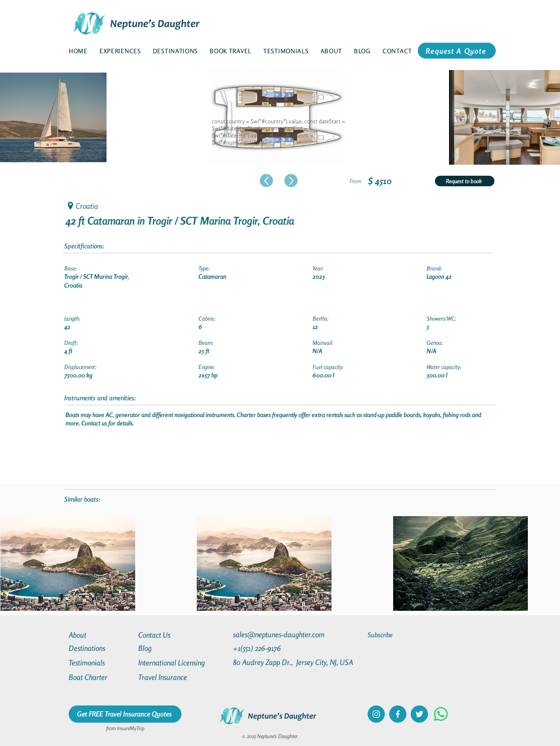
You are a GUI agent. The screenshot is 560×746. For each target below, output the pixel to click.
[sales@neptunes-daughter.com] (280, 634)
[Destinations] (100, 648)
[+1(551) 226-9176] (274, 648)
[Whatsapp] (441, 714)
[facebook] (398, 714)
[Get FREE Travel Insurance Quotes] (125, 714)
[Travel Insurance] (170, 677)
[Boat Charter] (100, 677)
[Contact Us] (170, 635)
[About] (100, 635)
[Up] (266, 181)
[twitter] (419, 714)
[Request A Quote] (457, 51)
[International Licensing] (178, 663)
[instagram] (376, 714)
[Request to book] (465, 181)
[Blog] (170, 648)
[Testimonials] (100, 663)
